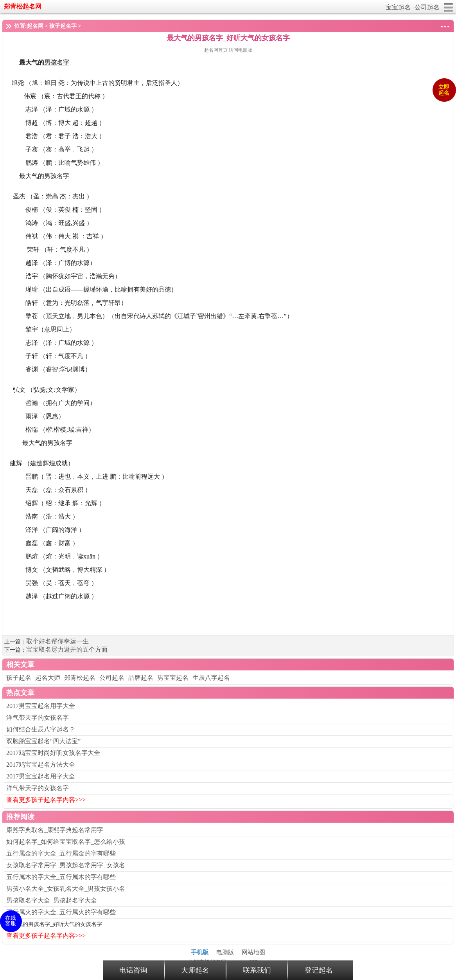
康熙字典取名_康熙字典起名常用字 (55, 830)
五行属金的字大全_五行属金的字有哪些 (61, 853)
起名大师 (48, 678)
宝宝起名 (398, 7)
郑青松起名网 (23, 6)
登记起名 (319, 970)
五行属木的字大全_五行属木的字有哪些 (61, 877)
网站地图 (253, 952)
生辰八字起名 (211, 678)
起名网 (35, 26)
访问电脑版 (241, 50)
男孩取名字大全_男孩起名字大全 (52, 900)
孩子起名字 (63, 26)
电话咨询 (133, 970)
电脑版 (225, 952)
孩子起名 (19, 678)
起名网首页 (216, 50)
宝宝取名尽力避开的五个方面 (67, 649)
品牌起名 (141, 678)
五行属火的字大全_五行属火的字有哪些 (61, 912)
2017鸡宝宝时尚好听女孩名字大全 (53, 753)
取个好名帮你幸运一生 (57, 641)
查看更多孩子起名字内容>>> (46, 800)
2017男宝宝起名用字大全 (41, 706)
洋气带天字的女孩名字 (38, 718)
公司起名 (427, 7)
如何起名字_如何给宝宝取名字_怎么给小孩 (66, 842)
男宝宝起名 (173, 678)
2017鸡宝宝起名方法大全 (41, 765)
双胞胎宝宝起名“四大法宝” (43, 741)
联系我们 (257, 970)
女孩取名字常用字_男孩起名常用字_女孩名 (66, 865)
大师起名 (195, 970)
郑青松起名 (80, 678)
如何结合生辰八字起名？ (41, 729)
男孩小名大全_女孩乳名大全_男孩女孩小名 (66, 889)
